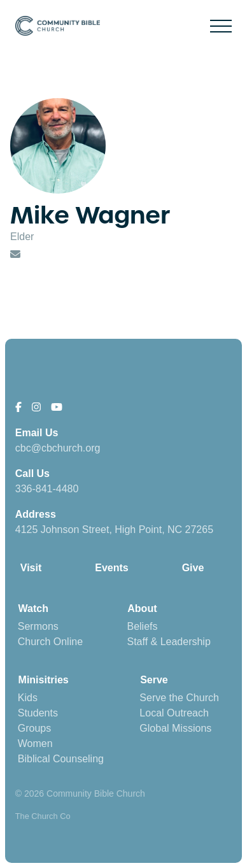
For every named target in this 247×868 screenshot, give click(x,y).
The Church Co (43, 816)
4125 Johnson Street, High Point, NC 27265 (114, 530)
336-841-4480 (47, 489)
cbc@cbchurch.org (58, 448)
